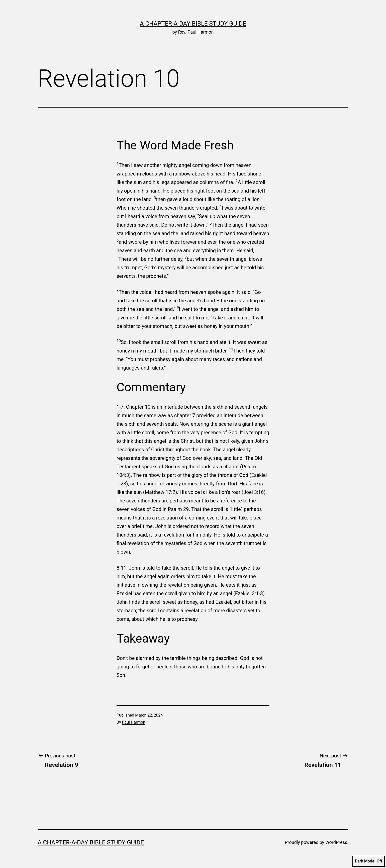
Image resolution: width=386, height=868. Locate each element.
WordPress (336, 842)
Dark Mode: (369, 861)
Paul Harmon (134, 722)
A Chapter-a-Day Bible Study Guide (193, 24)
